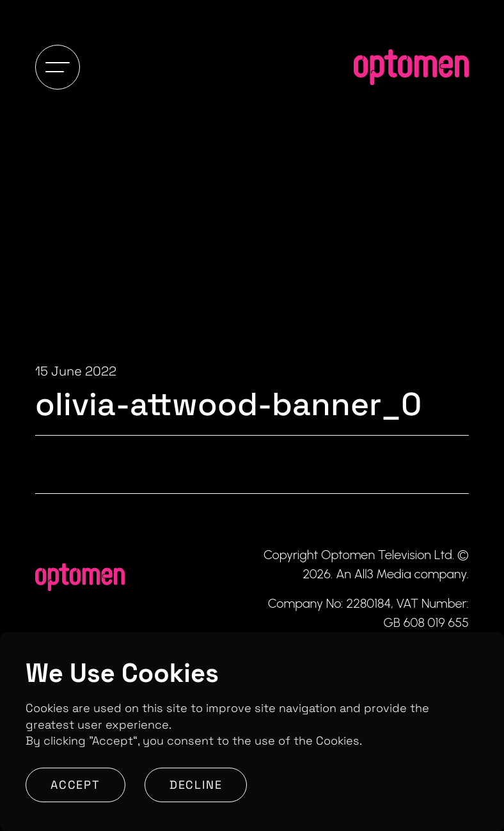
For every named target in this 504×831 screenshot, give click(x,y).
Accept (75, 785)
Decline (196, 785)
